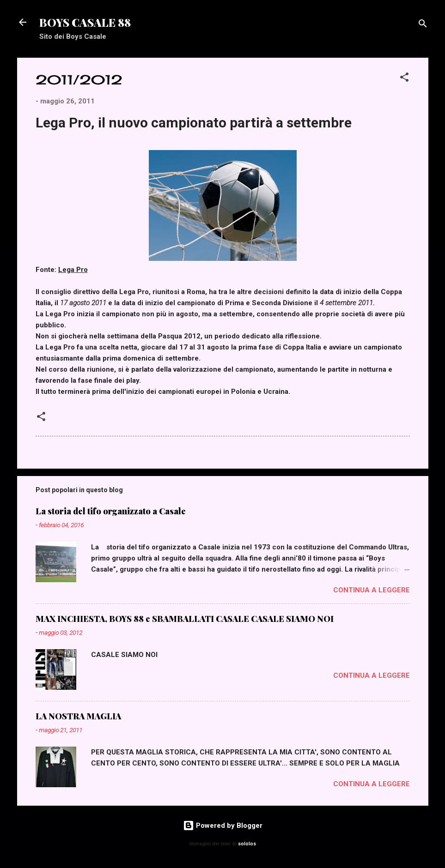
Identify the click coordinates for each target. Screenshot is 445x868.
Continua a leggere (372, 590)
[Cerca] (423, 25)
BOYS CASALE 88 (85, 22)
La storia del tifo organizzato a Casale (111, 511)
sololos (247, 844)
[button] (404, 79)
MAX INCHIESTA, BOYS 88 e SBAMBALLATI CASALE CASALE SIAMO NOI (185, 619)
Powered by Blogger (223, 826)
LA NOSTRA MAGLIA (78, 716)
